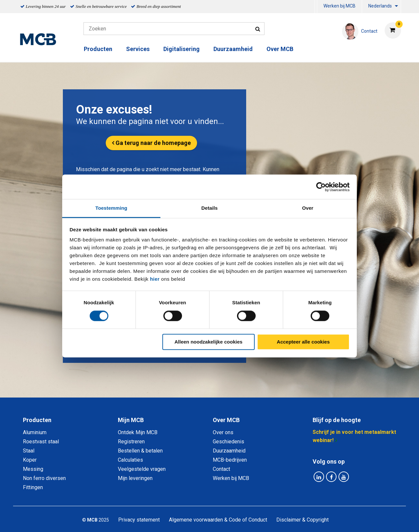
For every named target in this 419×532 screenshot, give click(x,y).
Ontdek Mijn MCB (138, 432)
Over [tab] (308, 208)
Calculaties (130, 460)
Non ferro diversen (44, 478)
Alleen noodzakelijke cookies (209, 342)
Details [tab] (209, 208)
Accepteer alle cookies (303, 342)
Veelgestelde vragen (142, 469)
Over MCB (280, 49)
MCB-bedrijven (230, 460)
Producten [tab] (37, 420)
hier (155, 279)
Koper (30, 460)
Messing (33, 469)
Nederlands (380, 6)
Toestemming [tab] (111, 208)
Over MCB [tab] (226, 420)
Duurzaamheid (233, 49)
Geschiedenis (228, 442)
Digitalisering (182, 49)
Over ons (223, 432)
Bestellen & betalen (140, 451)
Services (138, 49)
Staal (29, 451)
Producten (98, 49)
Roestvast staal (41, 442)
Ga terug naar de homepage (153, 143)
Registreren (131, 442)
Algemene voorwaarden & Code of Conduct (218, 520)
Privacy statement (139, 520)
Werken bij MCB (339, 6)
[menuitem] (316, 7)
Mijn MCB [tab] (131, 420)
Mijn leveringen (135, 478)
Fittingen (33, 487)
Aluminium (35, 432)
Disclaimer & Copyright (302, 520)
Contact (221, 469)
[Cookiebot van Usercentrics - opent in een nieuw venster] (321, 187)
